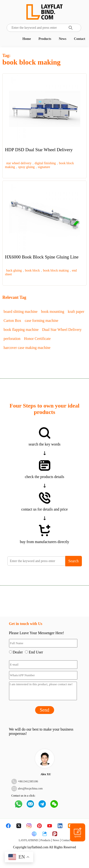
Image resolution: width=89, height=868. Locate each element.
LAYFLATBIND (28, 840)
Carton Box (12, 321)
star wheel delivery (19, 163)
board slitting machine (21, 312)
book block (32, 270)
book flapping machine (21, 330)
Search (74, 561)
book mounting (53, 312)
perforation (12, 339)
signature (44, 167)
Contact (80, 39)
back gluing (14, 270)
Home (27, 39)
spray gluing (27, 167)
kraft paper (76, 312)
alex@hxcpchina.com (30, 788)
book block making (56, 270)
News (63, 39)
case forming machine (41, 321)
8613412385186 (29, 781)
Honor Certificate (37, 339)
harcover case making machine (27, 348)
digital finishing (45, 163)
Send (45, 710)
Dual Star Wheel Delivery (62, 330)
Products (45, 39)
